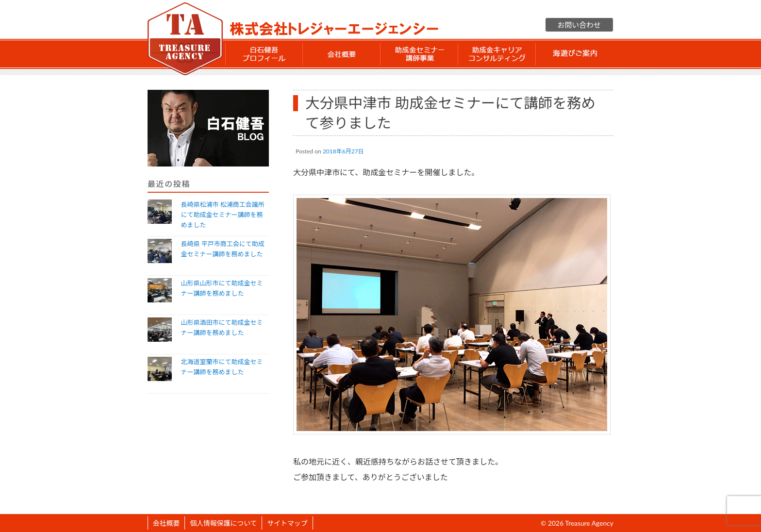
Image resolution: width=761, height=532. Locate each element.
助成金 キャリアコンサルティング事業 (497, 54)
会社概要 (342, 54)
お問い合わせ (579, 25)
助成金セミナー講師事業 (419, 54)
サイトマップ (287, 523)
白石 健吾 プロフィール (264, 54)
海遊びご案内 (575, 54)
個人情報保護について (223, 523)
